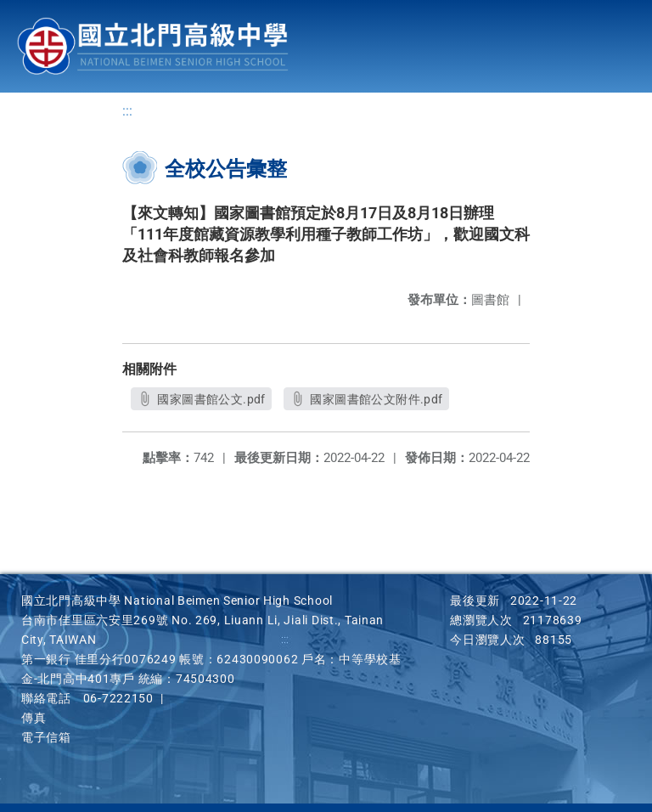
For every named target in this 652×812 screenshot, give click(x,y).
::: (127, 111)
